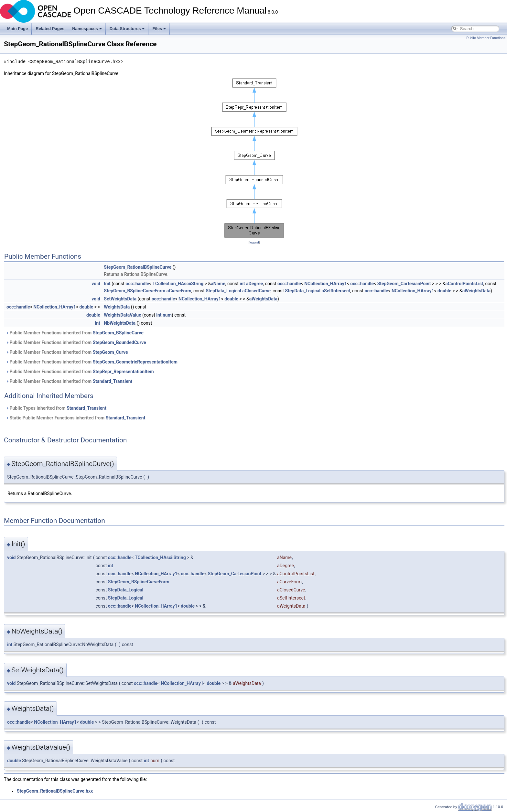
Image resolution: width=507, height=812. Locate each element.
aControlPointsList (464, 284)
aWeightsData (476, 291)
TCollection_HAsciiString (178, 284)
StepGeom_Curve (110, 352)
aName (218, 284)
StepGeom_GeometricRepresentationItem (135, 362)
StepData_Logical (223, 291)
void (96, 284)
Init (107, 284)
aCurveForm (179, 291)
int (242, 284)
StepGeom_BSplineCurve (118, 333)
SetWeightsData (120, 299)
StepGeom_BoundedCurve (119, 342)
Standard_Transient (113, 381)
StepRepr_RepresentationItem (123, 372)
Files (159, 29)
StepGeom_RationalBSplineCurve (138, 267)
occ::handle (137, 284)
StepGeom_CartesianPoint (404, 284)
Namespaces (87, 29)
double (444, 291)
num (167, 315)
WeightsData (117, 307)
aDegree (254, 284)
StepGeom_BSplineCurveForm (135, 291)
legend (254, 242)
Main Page (17, 29)
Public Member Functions (486, 38)
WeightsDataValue (122, 315)
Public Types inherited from (56, 408)
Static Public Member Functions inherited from (75, 418)
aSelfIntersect (336, 291)
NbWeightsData (120, 323)
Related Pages (50, 29)
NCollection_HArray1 (326, 284)
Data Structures (127, 29)
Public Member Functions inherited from (75, 333)
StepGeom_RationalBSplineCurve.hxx (55, 791)
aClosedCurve (256, 291)
